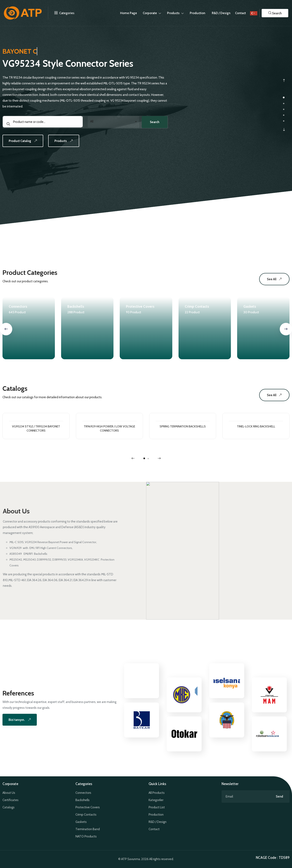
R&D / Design (158, 822)
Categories (61, 13)
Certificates (10, 800)
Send (279, 796)
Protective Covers (88, 807)
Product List (157, 807)
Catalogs (9, 807)
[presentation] (284, 80)
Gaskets (81, 822)
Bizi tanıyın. (22, 720)
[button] (275, 13)
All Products (157, 793)
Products (69, 145)
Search (153, 125)
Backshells (83, 800)
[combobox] (113, 125)
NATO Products (86, 836)
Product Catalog (25, 145)
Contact (240, 13)
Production (156, 815)
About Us (9, 793)
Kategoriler (156, 800)
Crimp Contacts (86, 815)
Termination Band (88, 829)
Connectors (83, 793)
